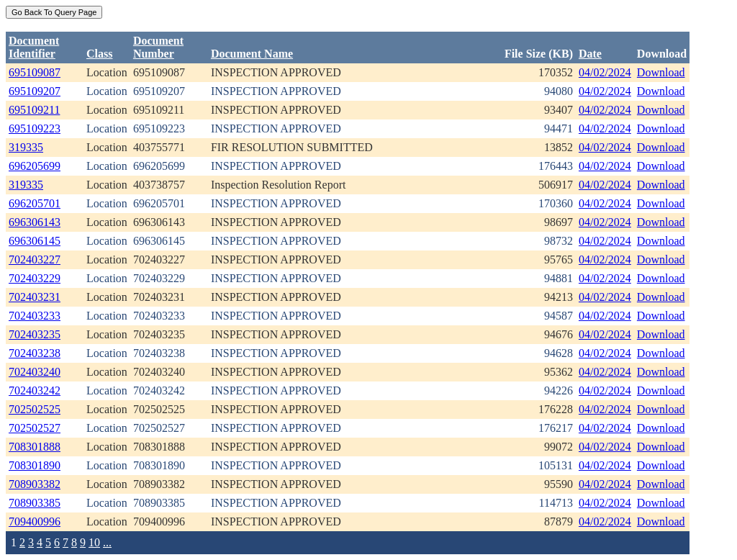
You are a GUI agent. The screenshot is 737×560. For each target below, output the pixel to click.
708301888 (35, 447)
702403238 (35, 353)
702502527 (35, 428)
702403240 (35, 372)
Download (661, 72)
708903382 (35, 484)
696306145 (35, 241)
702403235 (35, 334)
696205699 (35, 166)
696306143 (35, 222)
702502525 (35, 409)
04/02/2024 (605, 72)
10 (94, 542)
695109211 (34, 110)
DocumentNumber (158, 47)
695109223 (35, 128)
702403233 (35, 316)
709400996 (35, 521)
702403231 (35, 297)
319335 (26, 147)
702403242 (35, 390)
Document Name (252, 54)
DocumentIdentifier (34, 47)
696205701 (35, 203)
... (107, 542)
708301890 (35, 465)
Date (590, 54)
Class (99, 54)
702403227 (35, 259)
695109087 (35, 72)
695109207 (35, 91)
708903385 (35, 503)
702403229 (35, 278)
